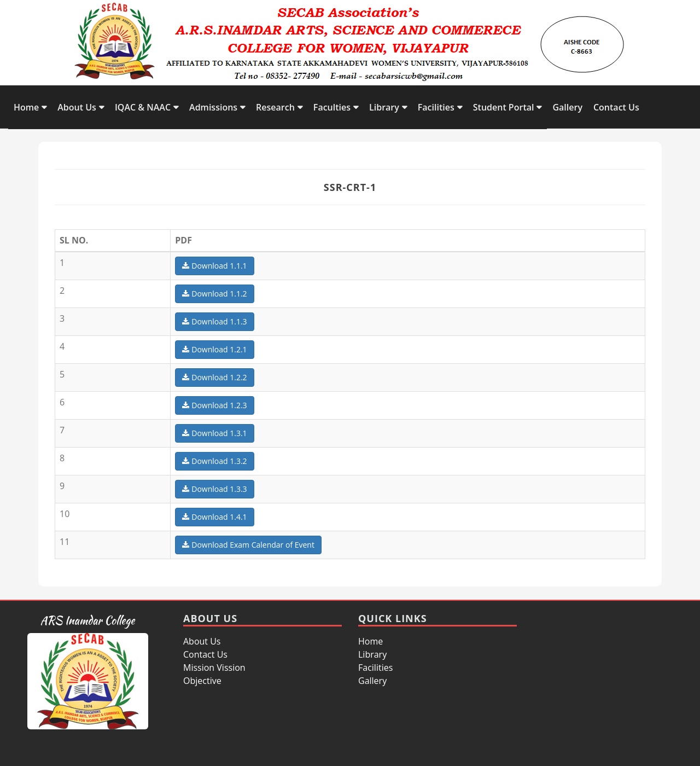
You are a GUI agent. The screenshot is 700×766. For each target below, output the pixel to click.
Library (384, 107)
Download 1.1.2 (214, 294)
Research (275, 107)
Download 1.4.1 (214, 517)
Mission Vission (214, 668)
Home (26, 107)
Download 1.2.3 (214, 405)
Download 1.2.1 (214, 349)
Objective (202, 681)
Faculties (332, 107)
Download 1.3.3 (214, 489)
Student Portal (504, 107)
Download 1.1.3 (214, 321)
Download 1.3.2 (214, 461)
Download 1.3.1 (214, 433)
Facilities (436, 107)
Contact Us (616, 107)
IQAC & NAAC (143, 107)
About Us (77, 107)
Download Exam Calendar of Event (248, 545)
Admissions (213, 107)
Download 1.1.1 (214, 266)
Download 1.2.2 (214, 377)
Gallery (567, 107)
